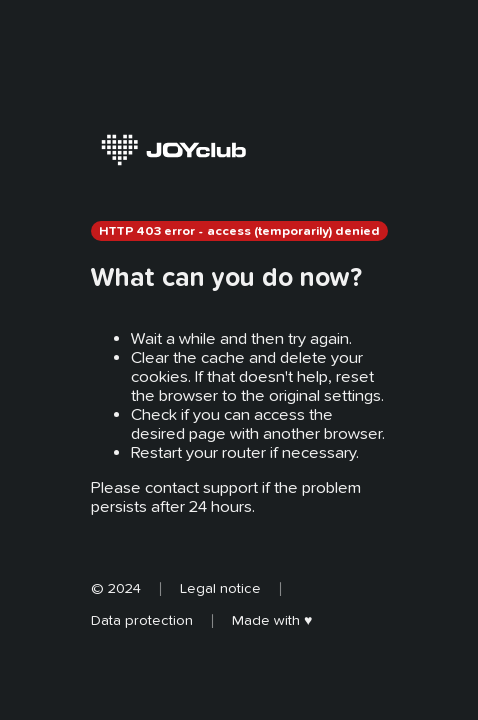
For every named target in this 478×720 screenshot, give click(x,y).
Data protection (142, 620)
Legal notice (220, 588)
